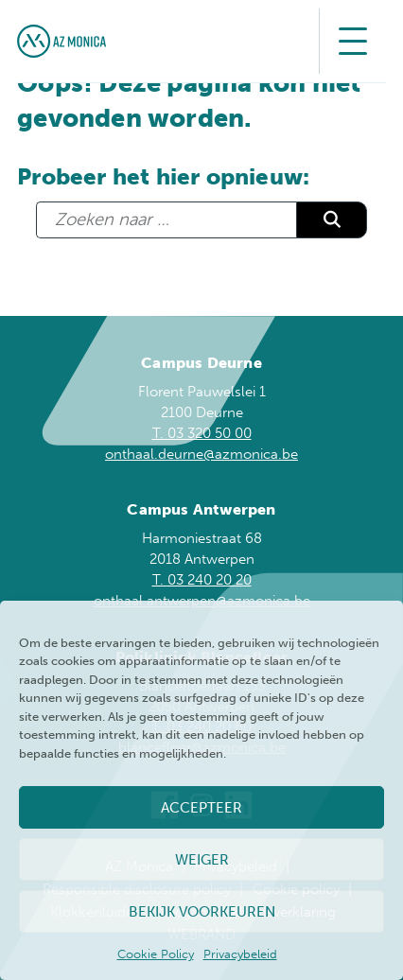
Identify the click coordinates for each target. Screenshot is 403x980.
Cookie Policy (156, 954)
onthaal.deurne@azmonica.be (201, 454)
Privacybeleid (240, 954)
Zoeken (332, 220)
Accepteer (201, 808)
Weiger (202, 860)
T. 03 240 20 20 (202, 580)
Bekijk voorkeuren (202, 912)
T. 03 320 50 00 (202, 433)
